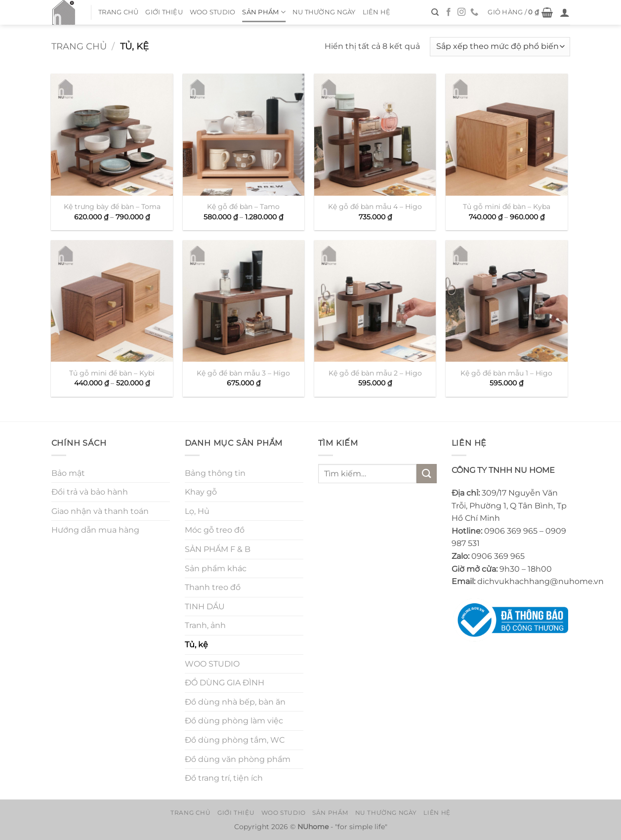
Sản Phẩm (264, 12)
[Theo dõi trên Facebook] (449, 12)
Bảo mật (68, 473)
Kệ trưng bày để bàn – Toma (112, 207)
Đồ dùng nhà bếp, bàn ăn (235, 702)
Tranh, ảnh (205, 625)
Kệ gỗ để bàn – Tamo (243, 207)
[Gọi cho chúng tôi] (474, 12)
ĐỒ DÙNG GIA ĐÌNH (225, 683)
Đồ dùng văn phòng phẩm (238, 759)
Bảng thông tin (215, 473)
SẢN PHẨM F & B (218, 549)
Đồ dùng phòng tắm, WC (235, 740)
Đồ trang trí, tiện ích (224, 778)
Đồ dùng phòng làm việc (234, 721)
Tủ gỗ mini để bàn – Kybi (112, 373)
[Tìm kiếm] (435, 12)
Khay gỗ (201, 492)
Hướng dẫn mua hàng (95, 530)
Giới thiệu (164, 12)
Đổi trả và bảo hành (90, 492)
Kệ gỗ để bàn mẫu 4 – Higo (375, 207)
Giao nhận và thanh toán (100, 511)
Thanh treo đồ (213, 587)
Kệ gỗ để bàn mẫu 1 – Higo (506, 373)
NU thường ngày (324, 12)
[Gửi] (426, 474)
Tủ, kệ (196, 645)
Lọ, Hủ (197, 511)
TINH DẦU (205, 607)
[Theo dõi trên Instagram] (461, 12)
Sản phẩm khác (216, 568)
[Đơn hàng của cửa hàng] (500, 47)
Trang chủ (118, 12)
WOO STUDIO (213, 12)
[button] (520, 12)
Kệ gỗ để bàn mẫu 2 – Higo (375, 373)
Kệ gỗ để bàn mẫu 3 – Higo (243, 373)
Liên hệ (377, 12)
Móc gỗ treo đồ (215, 530)
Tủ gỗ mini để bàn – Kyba (507, 207)
